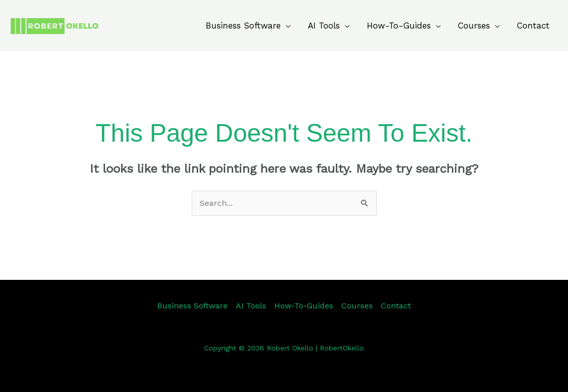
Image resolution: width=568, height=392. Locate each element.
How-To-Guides (399, 26)
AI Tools (324, 26)
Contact (533, 26)
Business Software (243, 26)
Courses (474, 26)
